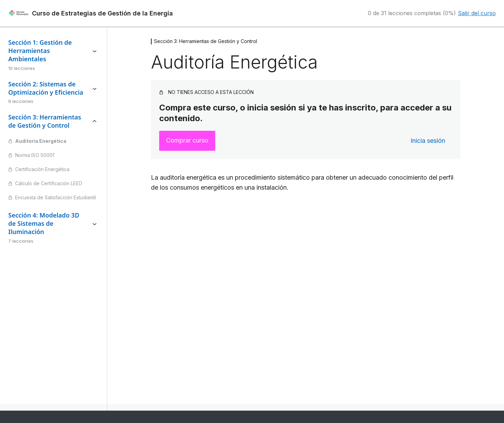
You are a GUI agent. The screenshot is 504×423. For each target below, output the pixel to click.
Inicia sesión (428, 141)
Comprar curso (187, 140)
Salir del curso (477, 13)
